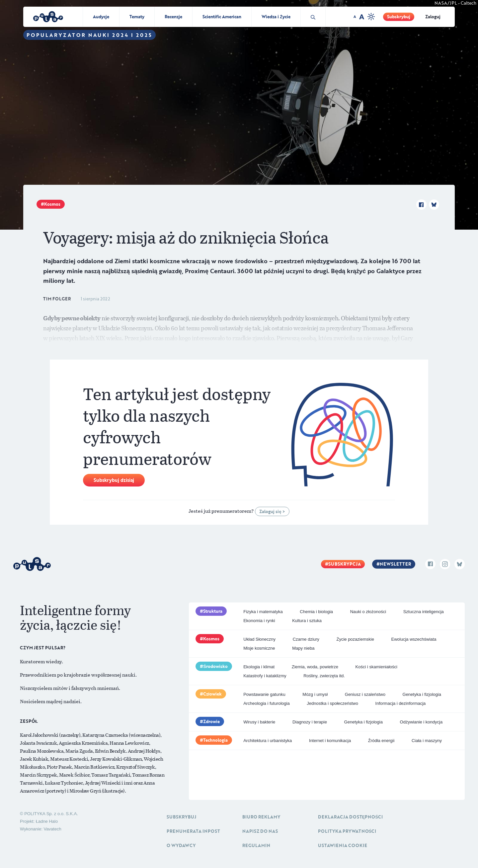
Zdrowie (211, 721)
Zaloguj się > (272, 511)
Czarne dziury (306, 639)
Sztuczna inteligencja (424, 612)
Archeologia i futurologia (266, 703)
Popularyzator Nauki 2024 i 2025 (89, 35)
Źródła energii (381, 741)
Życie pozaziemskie (355, 639)
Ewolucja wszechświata (414, 639)
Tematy (137, 17)
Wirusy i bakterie (259, 722)
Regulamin (256, 845)
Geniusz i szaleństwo (365, 694)
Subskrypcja (345, 564)
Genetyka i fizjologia (422, 694)
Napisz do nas (260, 831)
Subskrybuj (399, 17)
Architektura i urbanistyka (268, 741)
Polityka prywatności (347, 831)
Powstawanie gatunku (264, 694)
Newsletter (395, 564)
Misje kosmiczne (259, 648)
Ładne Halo (47, 821)
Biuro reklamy (261, 817)
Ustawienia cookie (343, 845)
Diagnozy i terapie (310, 722)
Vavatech (52, 829)
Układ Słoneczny (259, 639)
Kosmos (52, 204)
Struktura (213, 611)
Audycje (101, 17)
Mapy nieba (303, 648)
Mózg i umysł (315, 694)
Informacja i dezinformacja (401, 703)
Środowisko (215, 666)
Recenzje (173, 17)
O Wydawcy (181, 845)
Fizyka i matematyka (263, 612)
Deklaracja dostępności (350, 817)
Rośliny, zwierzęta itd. (324, 676)
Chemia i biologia (316, 612)
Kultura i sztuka (307, 621)
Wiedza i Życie (276, 17)
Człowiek (212, 694)
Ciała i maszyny (427, 741)
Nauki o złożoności (368, 612)
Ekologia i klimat (259, 667)
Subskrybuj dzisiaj (114, 480)
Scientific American (222, 17)
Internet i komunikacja (330, 741)
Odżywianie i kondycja (421, 722)
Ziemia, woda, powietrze (315, 667)
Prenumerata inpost (193, 831)
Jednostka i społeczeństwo (332, 703)
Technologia (215, 740)
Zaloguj (433, 17)
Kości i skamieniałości (376, 667)
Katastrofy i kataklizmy (265, 676)
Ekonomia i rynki (259, 621)
